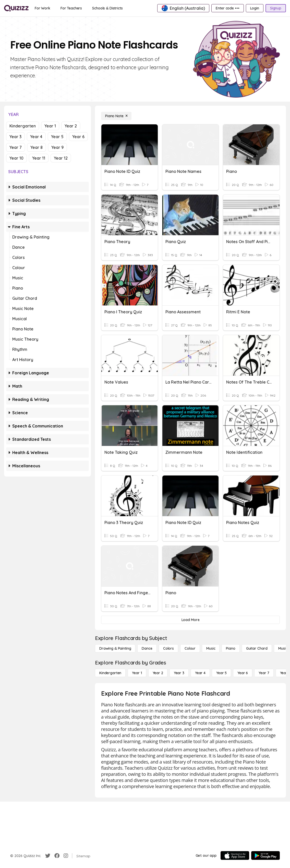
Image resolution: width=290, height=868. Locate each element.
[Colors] (168, 648)
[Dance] (147, 648)
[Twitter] (48, 856)
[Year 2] (158, 673)
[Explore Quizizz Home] (16, 8)
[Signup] (276, 8)
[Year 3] (179, 673)
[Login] (255, 8)
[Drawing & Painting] (115, 648)
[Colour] (190, 648)
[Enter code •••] (227, 8)
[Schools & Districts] (107, 8)
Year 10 (16, 158)
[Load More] (190, 620)
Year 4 (36, 137)
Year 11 (39, 158)
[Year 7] (264, 673)
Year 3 (15, 137)
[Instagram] (66, 856)
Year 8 (37, 147)
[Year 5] (221, 673)
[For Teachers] (71, 8)
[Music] (211, 648)
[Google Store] (265, 855)
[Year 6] (243, 673)
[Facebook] (57, 856)
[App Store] (235, 855)
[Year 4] (200, 673)
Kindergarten (23, 126)
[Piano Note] (116, 116)
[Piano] (231, 648)
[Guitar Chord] (257, 648)
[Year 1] (137, 673)
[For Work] (43, 8)
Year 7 (16, 147)
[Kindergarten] (110, 673)
